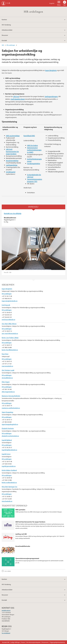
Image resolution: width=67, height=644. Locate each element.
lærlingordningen (51, 96)
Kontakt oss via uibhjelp (13, 213)
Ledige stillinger (15, 642)
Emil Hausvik (6, 305)
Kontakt (4, 40)
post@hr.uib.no (6, 610)
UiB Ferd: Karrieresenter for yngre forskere (12, 151)
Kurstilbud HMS (29, 136)
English (52, 3)
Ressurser (5, 35)
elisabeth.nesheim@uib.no (10, 436)
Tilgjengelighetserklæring (57, 642)
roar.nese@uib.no (7, 366)
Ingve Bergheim (51, 70)
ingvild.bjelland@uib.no (9, 450)
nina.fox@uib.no (7, 501)
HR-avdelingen (33, 12)
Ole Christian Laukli (8, 370)
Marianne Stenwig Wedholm (11, 396)
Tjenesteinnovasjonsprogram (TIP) (35, 180)
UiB (3, 45)
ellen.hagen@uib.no (8, 392)
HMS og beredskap (13, 136)
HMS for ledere (32, 145)
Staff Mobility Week (18, 99)
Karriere (4, 20)
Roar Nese (5, 354)
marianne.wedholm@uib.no (11, 408)
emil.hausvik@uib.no (8, 320)
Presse (23, 642)
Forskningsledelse (34, 163)
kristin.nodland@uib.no (9, 482)
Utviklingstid (11, 172)
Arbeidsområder (7, 30)
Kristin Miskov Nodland (9, 470)
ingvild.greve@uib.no (9, 466)
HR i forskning (6, 25)
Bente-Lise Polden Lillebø (10, 338)
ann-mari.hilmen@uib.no (10, 333)
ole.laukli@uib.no (7, 378)
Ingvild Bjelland (7, 440)
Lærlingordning (12, 165)
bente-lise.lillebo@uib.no (10, 350)
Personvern (45, 642)
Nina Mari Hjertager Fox (9, 487)
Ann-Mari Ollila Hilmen (9, 324)
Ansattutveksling (12, 160)
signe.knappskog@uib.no (10, 424)
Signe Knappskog (7, 412)
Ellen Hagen (6, 382)
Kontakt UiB (6, 642)
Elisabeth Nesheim (8, 428)
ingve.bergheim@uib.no (10, 301)
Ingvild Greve (6, 454)
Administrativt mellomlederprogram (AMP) (34, 150)
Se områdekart (6, 633)
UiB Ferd (16, 96)
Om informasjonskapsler (33, 642)
